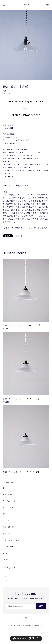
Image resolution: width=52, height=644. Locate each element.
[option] (26, 45)
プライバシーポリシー (17, 626)
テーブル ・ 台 (9, 501)
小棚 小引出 (8, 494)
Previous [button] (3, 45)
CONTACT (7, 577)
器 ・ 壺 (6, 520)
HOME (5, 563)
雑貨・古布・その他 (11, 540)
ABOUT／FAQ (9, 568)
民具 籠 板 (8, 527)
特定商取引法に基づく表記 (34, 626)
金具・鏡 (6, 533)
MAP (5, 581)
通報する (19, 236)
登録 (41, 606)
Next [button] (49, 45)
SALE (5, 553)
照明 (5, 514)
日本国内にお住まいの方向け (26, 115)
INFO (5, 572)
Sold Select (8, 547)
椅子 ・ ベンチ (9, 507)
